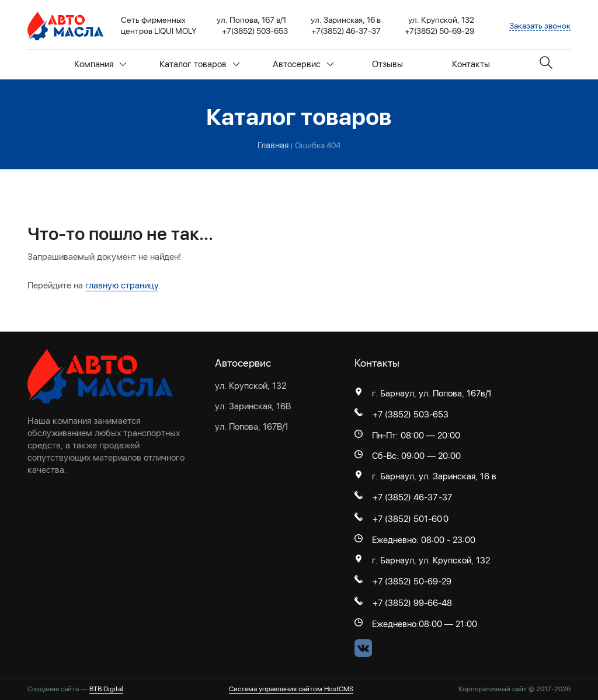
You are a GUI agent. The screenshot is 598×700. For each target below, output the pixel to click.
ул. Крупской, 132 (251, 386)
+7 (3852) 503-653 (411, 415)
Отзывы (387, 64)
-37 (445, 497)
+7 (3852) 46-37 (405, 497)
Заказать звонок (540, 26)
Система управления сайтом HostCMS (291, 689)
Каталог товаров (200, 64)
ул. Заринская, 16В (253, 406)
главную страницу (122, 285)
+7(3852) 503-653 (255, 31)
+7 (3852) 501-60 (407, 519)
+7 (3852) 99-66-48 (412, 603)
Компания (100, 64)
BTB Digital (106, 689)
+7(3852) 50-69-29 (439, 31)
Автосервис (303, 64)
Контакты (471, 64)
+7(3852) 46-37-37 (346, 31)
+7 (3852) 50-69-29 (412, 581)
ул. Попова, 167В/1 (252, 427)
